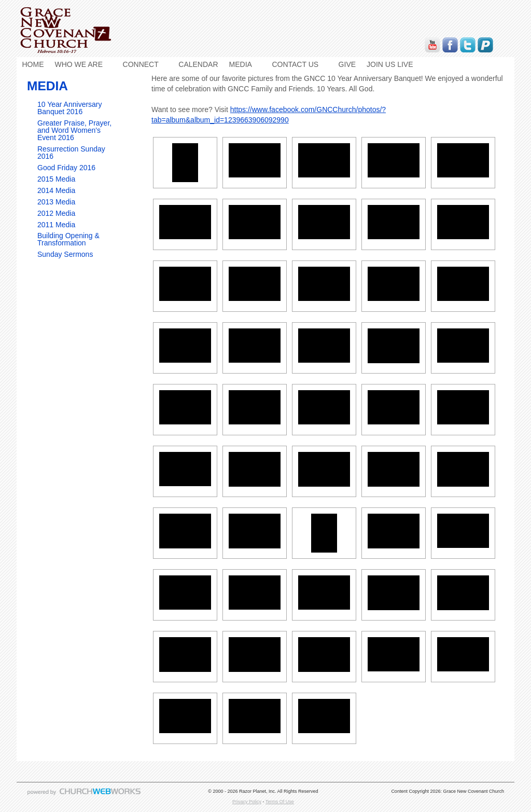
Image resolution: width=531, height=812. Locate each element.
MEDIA (241, 64)
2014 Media (56, 190)
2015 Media (56, 179)
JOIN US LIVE (390, 64)
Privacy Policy (247, 802)
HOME (33, 64)
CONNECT (141, 64)
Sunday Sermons (65, 254)
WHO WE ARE (79, 64)
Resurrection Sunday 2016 (71, 153)
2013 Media (56, 202)
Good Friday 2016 (66, 168)
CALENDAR (198, 64)
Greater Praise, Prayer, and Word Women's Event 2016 (74, 130)
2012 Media (56, 213)
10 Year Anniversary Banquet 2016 (70, 108)
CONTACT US (295, 64)
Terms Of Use (280, 802)
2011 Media (56, 225)
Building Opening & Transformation (68, 239)
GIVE (347, 64)
